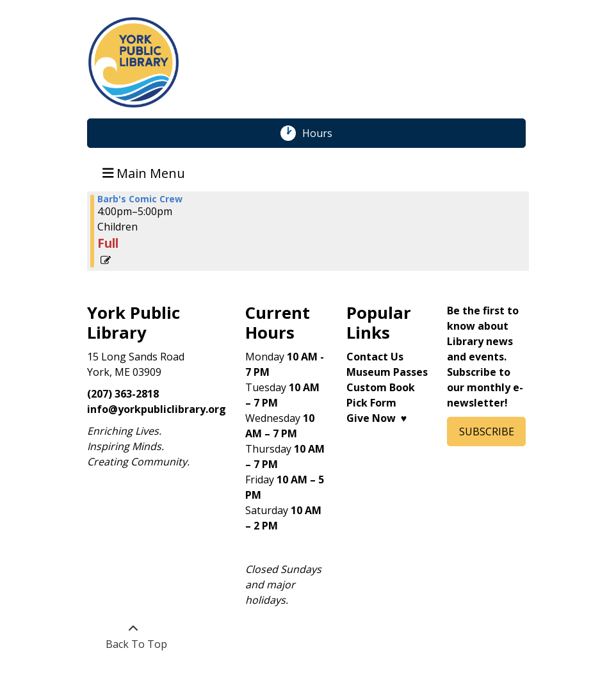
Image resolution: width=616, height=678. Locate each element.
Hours (324, 133)
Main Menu (144, 173)
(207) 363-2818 (123, 394)
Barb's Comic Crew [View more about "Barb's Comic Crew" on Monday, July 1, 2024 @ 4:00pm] (140, 199)
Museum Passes (387, 372)
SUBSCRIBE (487, 432)
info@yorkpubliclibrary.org (157, 409)
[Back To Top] (133, 636)
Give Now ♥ (377, 418)
